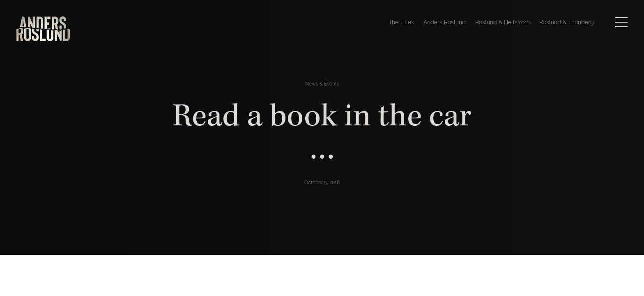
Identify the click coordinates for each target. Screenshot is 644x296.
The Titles (401, 22)
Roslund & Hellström (503, 22)
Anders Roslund (445, 22)
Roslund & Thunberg (567, 22)
